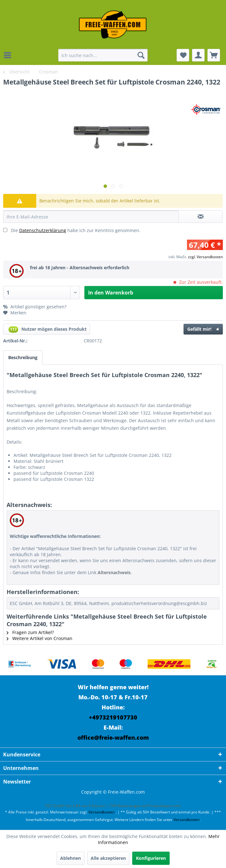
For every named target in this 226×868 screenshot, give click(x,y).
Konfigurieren (151, 858)
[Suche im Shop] (103, 55)
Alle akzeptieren (108, 858)
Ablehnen (71, 858)
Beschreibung (23, 357)
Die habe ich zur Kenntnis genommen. (76, 230)
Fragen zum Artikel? (30, 632)
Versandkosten (102, 812)
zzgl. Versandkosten (205, 257)
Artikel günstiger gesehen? (35, 307)
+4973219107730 (113, 717)
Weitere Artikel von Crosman (40, 638)
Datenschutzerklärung (43, 230)
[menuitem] (9, 55)
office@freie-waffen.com (113, 737)
